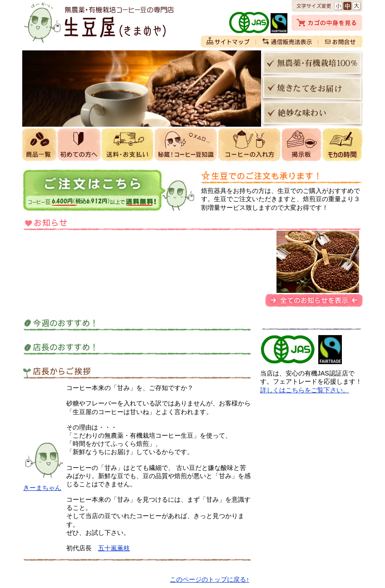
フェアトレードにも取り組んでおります (330, 350)
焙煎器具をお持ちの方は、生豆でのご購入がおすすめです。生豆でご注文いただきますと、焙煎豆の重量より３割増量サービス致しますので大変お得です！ (281, 199)
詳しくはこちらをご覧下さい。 (305, 390)
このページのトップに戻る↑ (210, 579)
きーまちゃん (42, 488)
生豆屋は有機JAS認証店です (289, 350)
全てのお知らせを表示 (314, 300)
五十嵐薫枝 (114, 548)
